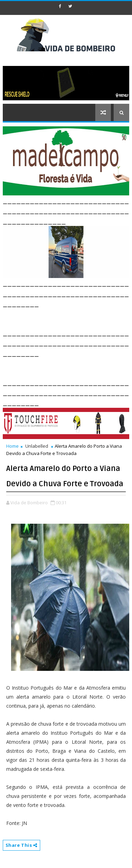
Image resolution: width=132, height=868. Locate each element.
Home (12, 446)
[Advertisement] (67, 317)
